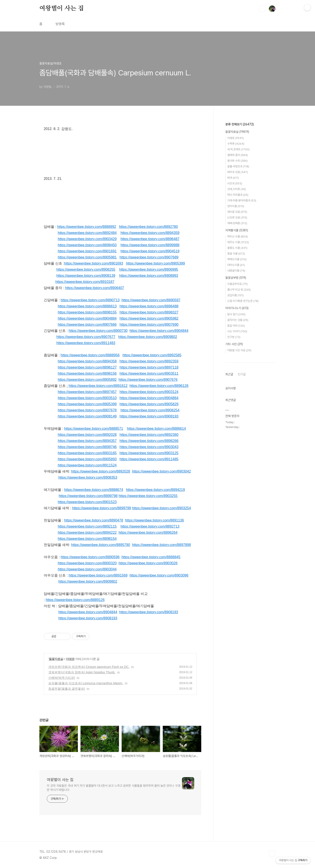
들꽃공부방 (236, 278)
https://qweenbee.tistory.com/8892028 (87, 435)
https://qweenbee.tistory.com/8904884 (87, 318)
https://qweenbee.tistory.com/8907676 (148, 380)
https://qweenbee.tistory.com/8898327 (149, 312)
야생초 (70, 659)
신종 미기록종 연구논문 (243, 301)
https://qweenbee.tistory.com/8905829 (149, 404)
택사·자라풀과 (238, 195)
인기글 (242, 374)
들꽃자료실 (56, 659)
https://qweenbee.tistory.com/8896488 (149, 306)
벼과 (233, 178)
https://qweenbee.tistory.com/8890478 (94, 520)
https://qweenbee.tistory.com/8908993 (149, 276)
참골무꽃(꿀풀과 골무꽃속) (67, 689)
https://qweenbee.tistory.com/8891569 (98, 575)
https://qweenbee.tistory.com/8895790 (101, 545)
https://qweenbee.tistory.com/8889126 (75, 600)
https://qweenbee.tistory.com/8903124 (149, 392)
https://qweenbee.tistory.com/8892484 (87, 233)
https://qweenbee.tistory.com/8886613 (87, 306)
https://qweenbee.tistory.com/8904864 (149, 398)
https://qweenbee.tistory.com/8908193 (149, 416)
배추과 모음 (238, 172)
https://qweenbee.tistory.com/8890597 (151, 300)
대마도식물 (236, 265)
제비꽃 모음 (237, 212)
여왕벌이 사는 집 (62, 9)
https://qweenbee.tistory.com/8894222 (87, 533)
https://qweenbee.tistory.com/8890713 (90, 300)
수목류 (236, 144)
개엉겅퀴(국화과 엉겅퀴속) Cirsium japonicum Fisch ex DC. (89, 667)
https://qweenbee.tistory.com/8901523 (87, 502)
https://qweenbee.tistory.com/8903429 (87, 239)
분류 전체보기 (240, 124)
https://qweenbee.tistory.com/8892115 (87, 526)
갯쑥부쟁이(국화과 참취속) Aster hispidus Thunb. (82, 672)
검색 (262, 9)
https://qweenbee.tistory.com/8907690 (149, 325)
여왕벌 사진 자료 (239, 350)
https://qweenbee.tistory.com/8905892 (87, 380)
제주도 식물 (238, 242)
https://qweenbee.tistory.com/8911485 (149, 459)
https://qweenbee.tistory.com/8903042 (161, 471)
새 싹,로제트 (238, 149)
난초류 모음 (237, 217)
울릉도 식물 (237, 248)
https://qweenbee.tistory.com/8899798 (88, 496)
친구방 (234, 337)
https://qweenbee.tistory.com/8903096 (159, 575)
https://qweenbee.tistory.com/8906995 (149, 269)
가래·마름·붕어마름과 (242, 200)
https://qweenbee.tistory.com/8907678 (87, 410)
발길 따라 (236, 326)
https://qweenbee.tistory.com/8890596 (90, 557)
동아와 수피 (237, 161)
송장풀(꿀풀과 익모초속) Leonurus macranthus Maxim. (86, 683)
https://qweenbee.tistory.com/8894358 (87, 361)
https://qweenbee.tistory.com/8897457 (87, 392)
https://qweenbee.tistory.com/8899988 (150, 245)
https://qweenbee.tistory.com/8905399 (155, 263)
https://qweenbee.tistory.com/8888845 (151, 557)
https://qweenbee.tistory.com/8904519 (150, 251)
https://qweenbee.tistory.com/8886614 (156, 429)
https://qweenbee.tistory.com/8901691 (87, 251)
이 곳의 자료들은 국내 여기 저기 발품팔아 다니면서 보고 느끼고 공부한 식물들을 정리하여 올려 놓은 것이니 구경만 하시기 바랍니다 (114, 788)
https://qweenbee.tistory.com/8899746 (87, 447)
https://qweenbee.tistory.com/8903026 (148, 563)
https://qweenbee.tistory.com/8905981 (87, 257)
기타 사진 (234, 344)
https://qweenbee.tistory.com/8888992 (87, 227)
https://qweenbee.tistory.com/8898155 (87, 312)
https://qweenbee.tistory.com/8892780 (148, 227)
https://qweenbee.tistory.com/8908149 (87, 416)
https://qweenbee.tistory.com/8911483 (86, 343)
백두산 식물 (238, 236)
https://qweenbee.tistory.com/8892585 (152, 355)
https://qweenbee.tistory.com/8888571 (94, 429)
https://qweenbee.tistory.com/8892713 (150, 526)
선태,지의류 (237, 189)
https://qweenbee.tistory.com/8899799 (102, 508)
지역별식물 (237, 230)
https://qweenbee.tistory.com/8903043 (149, 447)
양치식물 (236, 206)
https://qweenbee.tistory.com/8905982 (149, 318)
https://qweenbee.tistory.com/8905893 (87, 459)
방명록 (60, 24)
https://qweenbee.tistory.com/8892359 (149, 361)
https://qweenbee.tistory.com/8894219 (155, 490)
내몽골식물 (236, 271)
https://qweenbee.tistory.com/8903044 (87, 569)
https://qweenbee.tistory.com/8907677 (86, 337)
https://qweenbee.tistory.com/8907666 (87, 325)
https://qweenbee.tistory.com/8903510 (87, 398)
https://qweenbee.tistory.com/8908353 (88, 477)
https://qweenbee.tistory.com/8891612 (98, 386)
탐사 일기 (236, 314)
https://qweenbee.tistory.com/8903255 (148, 496)
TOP (272, 853)
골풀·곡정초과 (238, 166)
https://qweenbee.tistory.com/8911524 (87, 465)
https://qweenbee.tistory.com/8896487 (150, 239)
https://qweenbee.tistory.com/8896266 (149, 441)
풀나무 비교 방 (239, 290)
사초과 (235, 183)
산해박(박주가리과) (62, 678)
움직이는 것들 (238, 320)
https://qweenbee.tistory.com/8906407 (95, 288)
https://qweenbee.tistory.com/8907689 (149, 257)
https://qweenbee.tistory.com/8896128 (159, 386)
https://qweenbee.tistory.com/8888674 (94, 490)
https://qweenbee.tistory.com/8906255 (86, 269)
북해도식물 (237, 259)
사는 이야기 (237, 331)
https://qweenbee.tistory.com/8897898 (161, 545)
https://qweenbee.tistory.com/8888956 (90, 355)
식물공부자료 (237, 284)
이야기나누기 (237, 308)
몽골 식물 (236, 254)
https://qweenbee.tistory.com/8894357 (87, 441)
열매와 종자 (238, 155)
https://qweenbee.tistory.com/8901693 (94, 263)
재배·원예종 (237, 223)
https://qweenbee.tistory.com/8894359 (150, 233)
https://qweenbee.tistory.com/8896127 (87, 367)
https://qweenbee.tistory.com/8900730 (98, 331)
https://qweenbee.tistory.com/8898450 (87, 245)
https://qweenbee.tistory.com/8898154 (87, 539)
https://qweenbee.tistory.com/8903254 (161, 508)
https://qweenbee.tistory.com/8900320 (87, 563)
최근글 (229, 374)
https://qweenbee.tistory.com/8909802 (148, 337)
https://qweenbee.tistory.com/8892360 (149, 435)
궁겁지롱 (235, 295)
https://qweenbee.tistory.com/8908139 (86, 276)
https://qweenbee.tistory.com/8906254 (150, 410)
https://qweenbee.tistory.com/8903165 (87, 453)
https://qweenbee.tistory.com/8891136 (154, 520)
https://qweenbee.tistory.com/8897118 (149, 367)
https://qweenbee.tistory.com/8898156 (87, 373)
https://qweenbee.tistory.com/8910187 (85, 282)
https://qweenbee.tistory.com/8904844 (159, 331)
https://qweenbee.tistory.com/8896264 (148, 533)
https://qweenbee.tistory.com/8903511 (149, 373)
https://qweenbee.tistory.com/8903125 (149, 453)
